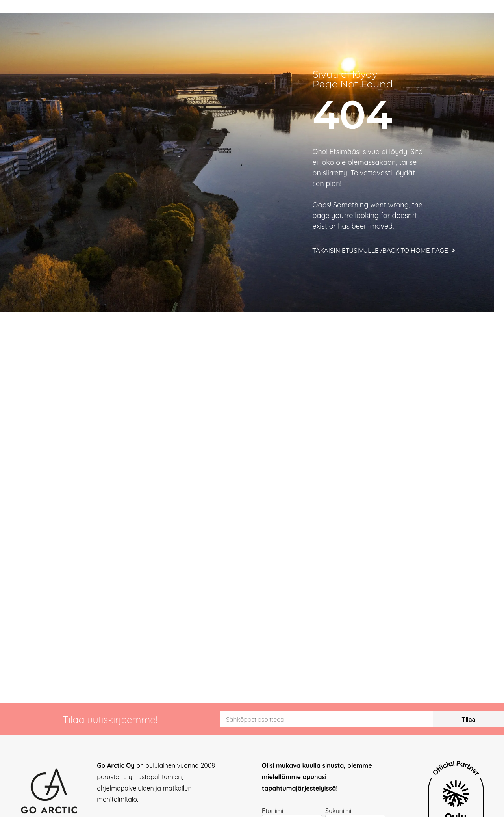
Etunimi (272, 811)
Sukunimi (338, 811)
